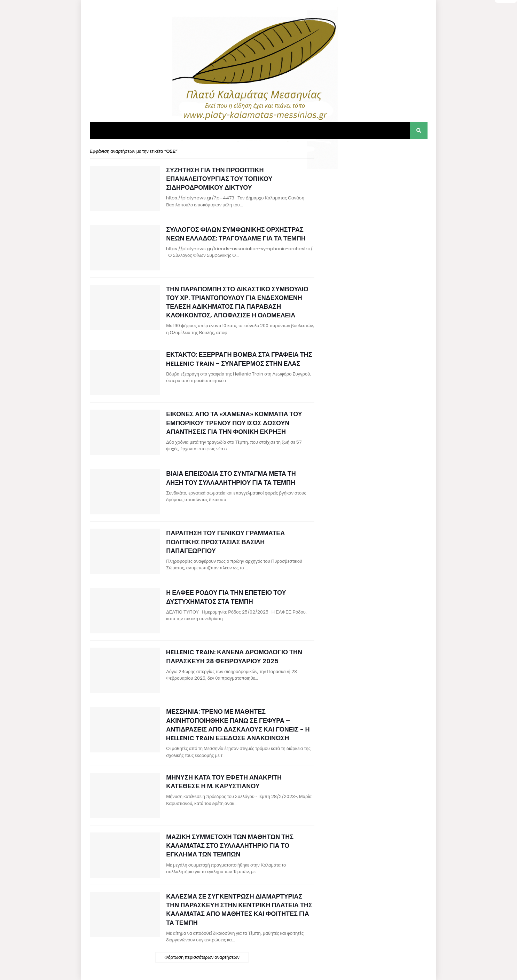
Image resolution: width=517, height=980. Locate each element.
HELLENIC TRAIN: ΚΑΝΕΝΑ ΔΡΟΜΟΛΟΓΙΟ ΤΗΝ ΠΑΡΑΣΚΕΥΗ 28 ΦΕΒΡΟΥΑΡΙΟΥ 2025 (234, 656)
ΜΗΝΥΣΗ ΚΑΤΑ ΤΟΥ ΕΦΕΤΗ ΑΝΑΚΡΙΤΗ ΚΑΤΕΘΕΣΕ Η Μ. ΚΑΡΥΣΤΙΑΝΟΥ (224, 782)
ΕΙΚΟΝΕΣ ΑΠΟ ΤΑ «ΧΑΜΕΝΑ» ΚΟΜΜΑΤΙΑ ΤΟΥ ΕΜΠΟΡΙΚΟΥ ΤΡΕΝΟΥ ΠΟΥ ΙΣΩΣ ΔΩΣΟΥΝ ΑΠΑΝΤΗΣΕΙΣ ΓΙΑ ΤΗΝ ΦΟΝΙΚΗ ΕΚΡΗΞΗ (234, 423)
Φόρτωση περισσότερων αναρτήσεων (202, 957)
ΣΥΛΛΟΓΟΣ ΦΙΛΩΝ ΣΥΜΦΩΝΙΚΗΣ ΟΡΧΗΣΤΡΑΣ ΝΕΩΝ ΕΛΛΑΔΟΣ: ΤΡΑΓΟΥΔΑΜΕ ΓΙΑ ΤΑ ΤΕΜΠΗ (236, 234)
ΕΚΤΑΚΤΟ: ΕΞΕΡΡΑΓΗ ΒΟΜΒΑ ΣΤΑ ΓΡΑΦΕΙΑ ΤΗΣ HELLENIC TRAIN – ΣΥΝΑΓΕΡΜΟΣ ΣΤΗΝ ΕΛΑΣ (239, 359)
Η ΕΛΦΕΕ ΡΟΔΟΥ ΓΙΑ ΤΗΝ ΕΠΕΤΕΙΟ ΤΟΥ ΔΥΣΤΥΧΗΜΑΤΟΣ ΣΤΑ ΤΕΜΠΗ (226, 597)
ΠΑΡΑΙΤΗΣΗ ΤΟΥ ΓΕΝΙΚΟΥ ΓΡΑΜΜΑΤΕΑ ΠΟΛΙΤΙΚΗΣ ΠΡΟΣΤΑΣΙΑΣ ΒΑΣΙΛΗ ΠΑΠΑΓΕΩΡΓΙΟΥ (225, 542)
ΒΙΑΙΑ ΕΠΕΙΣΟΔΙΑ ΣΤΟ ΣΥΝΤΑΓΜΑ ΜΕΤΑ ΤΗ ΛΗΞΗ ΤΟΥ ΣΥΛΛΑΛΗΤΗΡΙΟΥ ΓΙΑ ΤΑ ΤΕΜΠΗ (231, 478)
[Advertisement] (375, 191)
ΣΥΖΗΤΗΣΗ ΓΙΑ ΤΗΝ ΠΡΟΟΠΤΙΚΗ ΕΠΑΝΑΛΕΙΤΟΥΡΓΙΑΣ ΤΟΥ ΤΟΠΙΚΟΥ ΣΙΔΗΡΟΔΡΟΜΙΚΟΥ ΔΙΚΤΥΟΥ (219, 179)
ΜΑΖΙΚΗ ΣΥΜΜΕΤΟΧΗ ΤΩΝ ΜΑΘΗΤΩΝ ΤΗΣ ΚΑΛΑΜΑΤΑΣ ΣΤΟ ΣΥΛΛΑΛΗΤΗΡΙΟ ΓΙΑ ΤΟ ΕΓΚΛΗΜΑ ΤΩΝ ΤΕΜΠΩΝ (230, 845)
